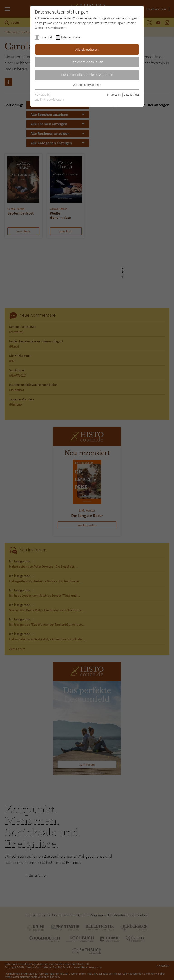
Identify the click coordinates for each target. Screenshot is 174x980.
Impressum (114, 94)
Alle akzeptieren (87, 49)
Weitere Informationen (87, 85)
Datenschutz (131, 94)
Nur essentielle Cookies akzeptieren (87, 75)
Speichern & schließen (87, 62)
